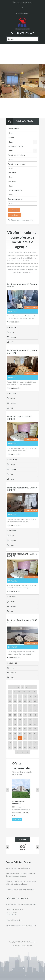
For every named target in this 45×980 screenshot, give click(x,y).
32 (10, 710)
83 (25, 747)
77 (25, 743)
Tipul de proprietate (16, 146)
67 (35, 734)
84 (30, 747)
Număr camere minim (16, 155)
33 (15, 710)
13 (34, 692)
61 (35, 729)
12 (29, 692)
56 (10, 729)
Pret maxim (13, 182)
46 (20, 720)
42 (30, 715)
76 (20, 743)
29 (25, 706)
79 (35, 743)
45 (15, 720)
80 (10, 747)
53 (25, 724)
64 (20, 734)
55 (35, 724)
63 (15, 734)
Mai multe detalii (14, 322)
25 (35, 701)
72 (30, 738)
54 (30, 724)
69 (15, 738)
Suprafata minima (15, 190)
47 (25, 720)
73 (35, 738)
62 (10, 734)
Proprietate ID (13, 129)
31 (35, 706)
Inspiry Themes (27, 945)
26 (10, 706)
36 (30, 710)
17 (25, 696)
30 (30, 706)
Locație (11, 138)
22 (20, 701)
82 (20, 747)
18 (30, 696)
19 (35, 696)
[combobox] (23, 142)
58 (20, 729)
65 (25, 734)
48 (30, 720)
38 (10, 715)
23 (25, 701)
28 (20, 706)
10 (19, 692)
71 (25, 738)
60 (30, 729)
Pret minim (12, 173)
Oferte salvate (22, 13)
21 (15, 701)
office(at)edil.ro (27, 2)
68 (10, 738)
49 (35, 720)
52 (20, 724)
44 (10, 720)
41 (25, 715)
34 (20, 710)
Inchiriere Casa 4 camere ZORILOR (19, 418)
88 (28, 752)
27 (15, 706)
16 (20, 696)
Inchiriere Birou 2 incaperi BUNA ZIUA (22, 621)
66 (30, 734)
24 (30, 701)
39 (15, 715)
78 (30, 743)
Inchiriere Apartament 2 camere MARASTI (22, 285)
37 (35, 710)
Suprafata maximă (15, 199)
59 (25, 729)
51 (15, 724)
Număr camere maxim (17, 164)
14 (10, 696)
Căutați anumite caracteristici (21, 220)
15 (15, 696)
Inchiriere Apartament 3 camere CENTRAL (22, 352)
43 (35, 715)
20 (10, 701)
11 (24, 692)
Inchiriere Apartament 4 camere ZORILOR (22, 555)
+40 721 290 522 (24, 33)
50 (10, 724)
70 (20, 738)
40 (20, 715)
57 (15, 729)
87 (23, 752)
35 (25, 710)
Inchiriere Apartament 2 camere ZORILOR (22, 489)
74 (10, 743)
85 (35, 747)
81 (15, 747)
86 (18, 752)
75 (15, 743)
